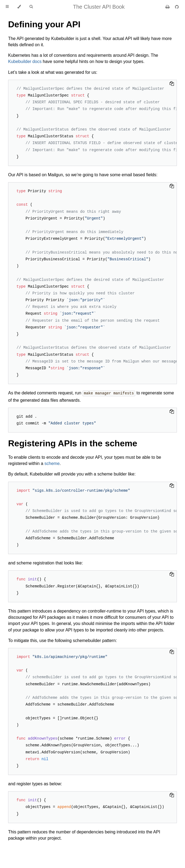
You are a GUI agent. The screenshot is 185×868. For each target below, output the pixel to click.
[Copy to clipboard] (172, 84)
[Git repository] (177, 7)
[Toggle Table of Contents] (7, 7)
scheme (52, 463)
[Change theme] (19, 7)
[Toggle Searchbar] (31, 7)
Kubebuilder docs (25, 61)
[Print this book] (168, 7)
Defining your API (44, 24)
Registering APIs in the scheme (73, 443)
